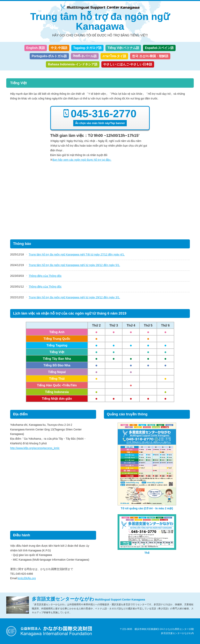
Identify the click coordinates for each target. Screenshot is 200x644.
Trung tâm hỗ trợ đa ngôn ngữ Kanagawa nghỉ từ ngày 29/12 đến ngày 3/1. (74, 297)
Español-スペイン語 (159, 48)
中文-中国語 (59, 48)
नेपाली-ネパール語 (85, 56)
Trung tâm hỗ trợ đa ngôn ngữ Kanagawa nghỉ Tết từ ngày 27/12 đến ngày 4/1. (77, 254)
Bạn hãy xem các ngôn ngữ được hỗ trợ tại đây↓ (82, 160)
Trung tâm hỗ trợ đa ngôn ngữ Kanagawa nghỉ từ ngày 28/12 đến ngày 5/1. (74, 265)
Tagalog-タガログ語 (87, 48)
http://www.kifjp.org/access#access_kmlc (35, 448)
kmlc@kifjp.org (27, 578)
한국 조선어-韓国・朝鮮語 (150, 56)
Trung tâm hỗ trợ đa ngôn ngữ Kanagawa (100, 22)
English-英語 (36, 48)
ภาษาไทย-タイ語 (114, 56)
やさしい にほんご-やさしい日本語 (128, 64)
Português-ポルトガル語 (49, 56)
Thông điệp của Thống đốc (45, 276)
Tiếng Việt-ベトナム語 (123, 48)
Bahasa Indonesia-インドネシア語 (73, 64)
